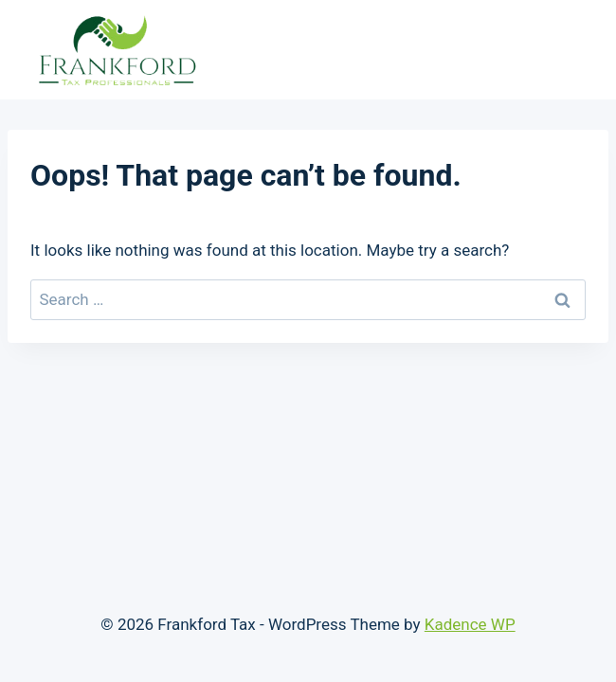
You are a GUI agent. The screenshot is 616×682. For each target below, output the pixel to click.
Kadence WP (470, 624)
